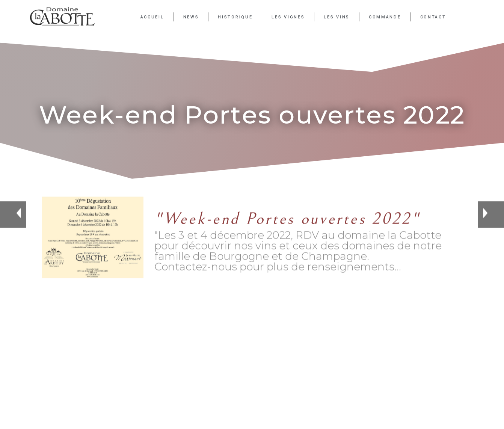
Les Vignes (288, 17)
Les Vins (337, 17)
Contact (433, 17)
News (191, 17)
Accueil (152, 17)
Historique (235, 17)
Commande (385, 17)
